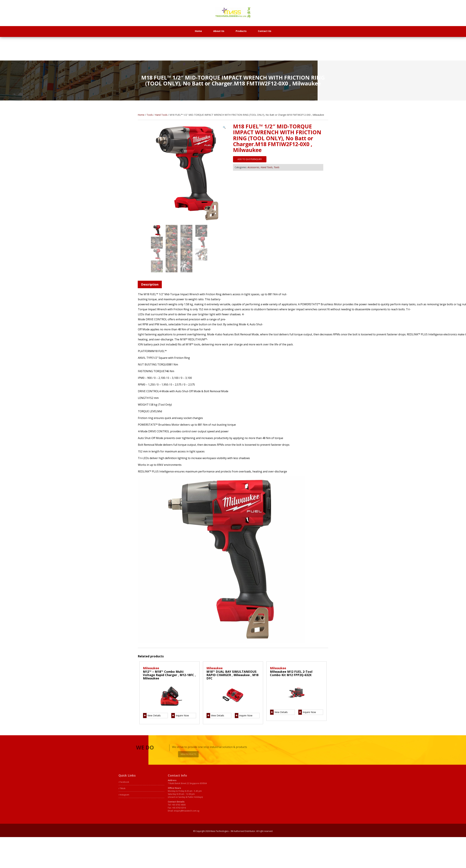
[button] (224, 127)
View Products (197, 754)
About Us (219, 31)
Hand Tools (161, 115)
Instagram (99, 795)
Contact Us (265, 31)
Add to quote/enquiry (250, 159)
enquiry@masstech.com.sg (161, 811)
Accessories (253, 167)
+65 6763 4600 (154, 805)
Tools (150, 115)
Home (198, 31)
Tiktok (97, 788)
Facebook (99, 782)
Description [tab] (150, 284)
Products (241, 31)
